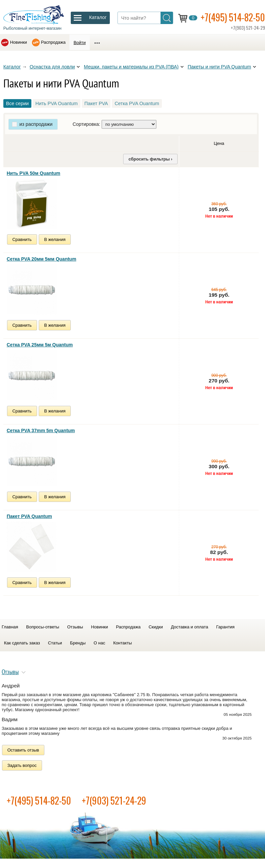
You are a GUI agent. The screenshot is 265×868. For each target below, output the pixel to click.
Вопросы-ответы (43, 627)
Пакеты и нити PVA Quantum (219, 67)
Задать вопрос (22, 765)
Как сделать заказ (22, 643)
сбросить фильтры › (150, 159)
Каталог (12, 67)
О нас (100, 643)
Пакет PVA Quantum (29, 516)
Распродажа (53, 42)
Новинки (19, 42)
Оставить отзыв (23, 750)
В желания (55, 239)
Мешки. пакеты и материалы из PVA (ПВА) (131, 67)
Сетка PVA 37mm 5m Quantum (41, 430)
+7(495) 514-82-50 (233, 17)
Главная (10, 627)
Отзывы (75, 627)
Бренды (78, 643)
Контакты (122, 643)
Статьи (55, 643)
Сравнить (22, 239)
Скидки (156, 627)
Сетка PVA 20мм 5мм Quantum (41, 259)
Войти (79, 43)
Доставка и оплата (190, 627)
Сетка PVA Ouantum (137, 103)
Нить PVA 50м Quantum (33, 173)
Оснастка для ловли (52, 67)
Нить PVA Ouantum (57, 103)
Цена (219, 143)
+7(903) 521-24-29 (114, 800)
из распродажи (36, 124)
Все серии (17, 103)
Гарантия (225, 627)
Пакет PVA (96, 103)
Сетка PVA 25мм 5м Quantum (40, 345)
